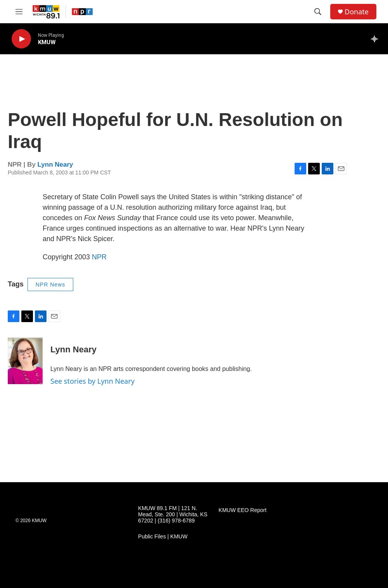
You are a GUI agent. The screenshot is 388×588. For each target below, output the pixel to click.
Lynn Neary (55, 165)
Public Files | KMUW (163, 537)
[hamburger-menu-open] (19, 12)
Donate (357, 12)
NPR (99, 257)
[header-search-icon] (318, 12)
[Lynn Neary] (25, 361)
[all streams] (377, 39)
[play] (21, 39)
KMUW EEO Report (243, 510)
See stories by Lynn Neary (92, 381)
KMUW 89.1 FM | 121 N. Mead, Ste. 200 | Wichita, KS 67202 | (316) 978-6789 (173, 515)
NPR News (50, 285)
